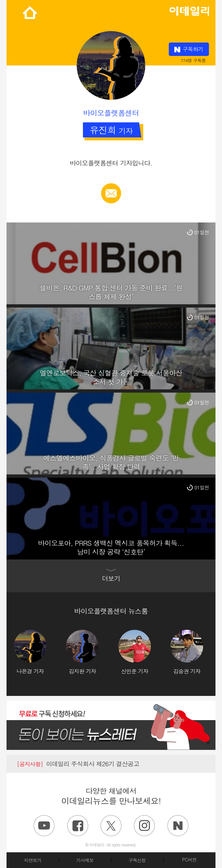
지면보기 (32, 860)
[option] (40, 652)
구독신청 (137, 860)
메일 (111, 186)
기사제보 (85, 860)
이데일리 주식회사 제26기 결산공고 (78, 764)
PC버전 (189, 859)
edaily (189, 9)
